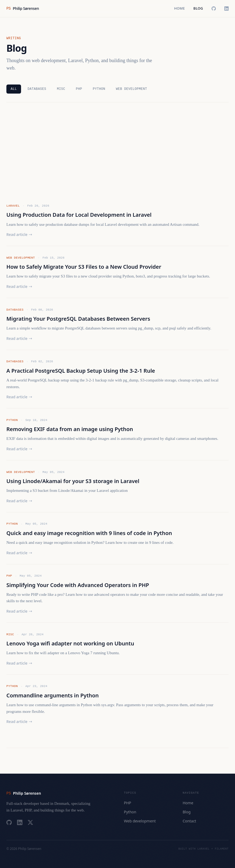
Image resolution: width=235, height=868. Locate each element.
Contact (190, 821)
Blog (198, 8)
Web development (131, 89)
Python (99, 89)
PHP (79, 89)
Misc (61, 89)
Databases (37, 89)
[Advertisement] (117, 152)
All (14, 89)
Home (179, 8)
